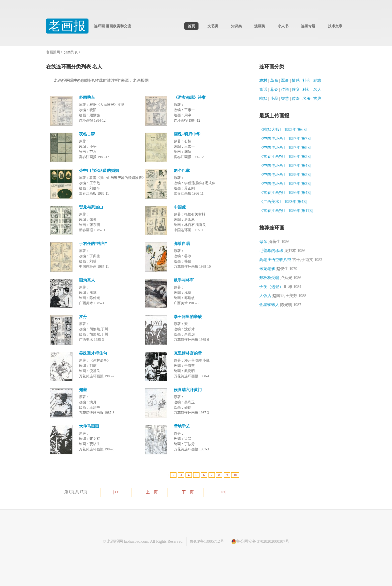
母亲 (274, 242)
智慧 (285, 98)
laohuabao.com (136, 541)
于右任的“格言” (93, 244)
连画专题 (308, 26)
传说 (285, 89)
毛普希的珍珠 (282, 251)
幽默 (263, 98)
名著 (306, 98)
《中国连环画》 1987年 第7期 (285, 138)
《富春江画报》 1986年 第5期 (285, 157)
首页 (191, 26)
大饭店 (283, 296)
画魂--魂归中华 (187, 134)
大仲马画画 (89, 426)
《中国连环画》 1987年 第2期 (285, 184)
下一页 (188, 492)
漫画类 (260, 26)
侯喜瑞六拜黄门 (188, 390)
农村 (263, 80)
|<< (116, 492)
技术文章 (335, 26)
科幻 (306, 89)
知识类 (236, 26)
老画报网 (53, 52)
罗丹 (83, 317)
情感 (296, 80)
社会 (306, 80)
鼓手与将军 (184, 280)
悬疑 (274, 89)
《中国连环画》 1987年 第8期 (285, 148)
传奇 (296, 98)
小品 (274, 98)
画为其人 (87, 280)
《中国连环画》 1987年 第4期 (285, 166)
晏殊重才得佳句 (93, 353)
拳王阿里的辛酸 (188, 317)
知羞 (83, 390)
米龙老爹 (278, 269)
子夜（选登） (280, 287)
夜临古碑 (87, 134)
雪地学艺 (182, 426)
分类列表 (71, 52)
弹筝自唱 (182, 244)
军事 (285, 80)
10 (235, 475)
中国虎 (180, 207)
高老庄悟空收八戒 (291, 260)
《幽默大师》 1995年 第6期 (283, 129)
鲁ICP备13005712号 (207, 541)
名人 (317, 89)
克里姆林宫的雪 (188, 353)
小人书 (283, 26)
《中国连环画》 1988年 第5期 (285, 175)
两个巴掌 (182, 171)
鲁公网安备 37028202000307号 (260, 541)
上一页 (152, 492)
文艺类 (213, 26)
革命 (274, 80)
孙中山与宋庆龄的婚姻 (99, 171)
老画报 (67, 26)
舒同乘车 (87, 97)
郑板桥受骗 (280, 278)
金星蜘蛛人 (280, 305)
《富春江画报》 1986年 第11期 (286, 211)
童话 (263, 89)
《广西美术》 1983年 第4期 (283, 202)
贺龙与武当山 (91, 207)
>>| (224, 492)
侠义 (296, 89)
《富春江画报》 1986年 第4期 (285, 193)
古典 (317, 98)
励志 (317, 80)
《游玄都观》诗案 (190, 97)
